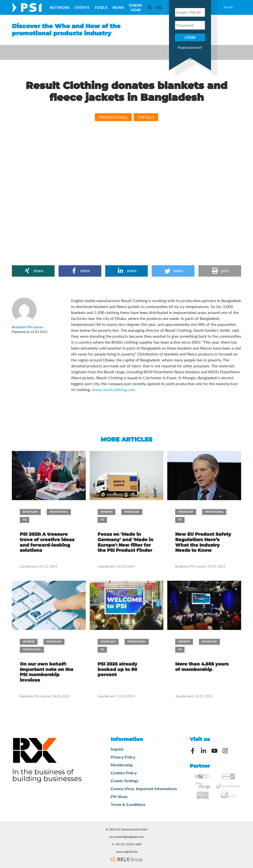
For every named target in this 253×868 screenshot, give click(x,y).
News (118, 7)
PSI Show (119, 796)
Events (82, 7)
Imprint (117, 749)
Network (60, 7)
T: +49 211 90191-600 (126, 844)
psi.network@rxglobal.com (127, 837)
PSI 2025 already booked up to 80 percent (117, 669)
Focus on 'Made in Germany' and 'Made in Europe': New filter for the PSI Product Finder (126, 542)
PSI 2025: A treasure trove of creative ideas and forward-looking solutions (47, 542)
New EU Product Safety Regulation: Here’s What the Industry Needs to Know (203, 542)
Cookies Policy (124, 773)
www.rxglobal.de (126, 852)
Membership (122, 765)
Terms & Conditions (128, 804)
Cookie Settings (125, 781)
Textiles (146, 117)
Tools (101, 7)
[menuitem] (158, 7)
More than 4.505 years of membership (202, 667)
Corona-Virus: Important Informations (144, 789)
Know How (136, 7)
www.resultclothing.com (113, 389)
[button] (33, 271)
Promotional (113, 117)
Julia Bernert (29, 566)
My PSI (228, 7)
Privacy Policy (123, 757)
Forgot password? (190, 47)
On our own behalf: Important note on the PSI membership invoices (47, 672)
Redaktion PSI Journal (190, 566)
